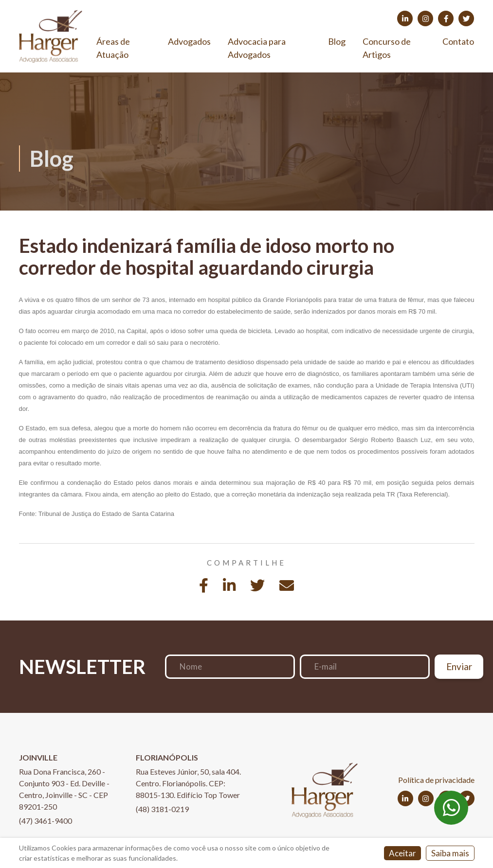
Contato (458, 41)
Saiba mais (450, 853)
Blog (337, 41)
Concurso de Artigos (387, 48)
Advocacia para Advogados (257, 48)
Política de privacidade (436, 780)
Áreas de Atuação (113, 48)
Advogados (189, 41)
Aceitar (402, 853)
